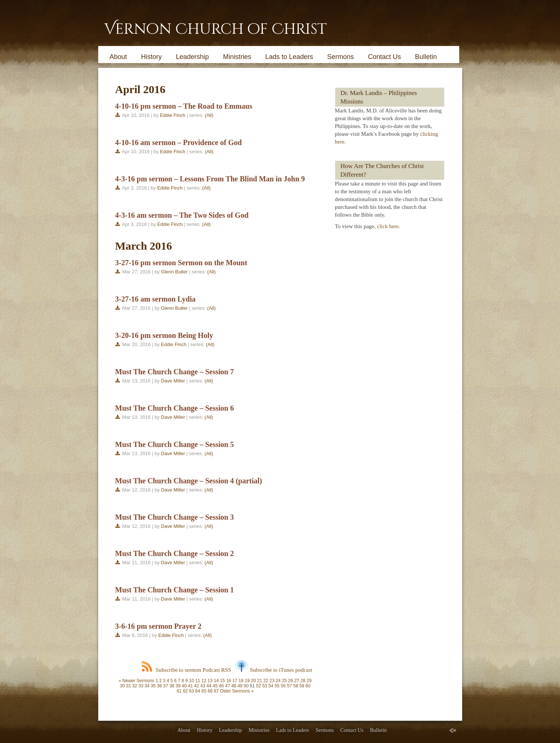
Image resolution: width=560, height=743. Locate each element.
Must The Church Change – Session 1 (175, 590)
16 (228, 681)
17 (235, 681)
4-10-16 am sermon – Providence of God (179, 142)
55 (277, 686)
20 (253, 681)
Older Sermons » (237, 691)
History (152, 57)
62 (185, 691)
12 (204, 681)
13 (210, 681)
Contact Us (385, 57)
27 (297, 681)
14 (216, 681)
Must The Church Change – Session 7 (175, 372)
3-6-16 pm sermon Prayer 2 (158, 626)
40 (184, 686)
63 (191, 691)
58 (296, 686)
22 (266, 681)
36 (159, 686)
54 (271, 686)
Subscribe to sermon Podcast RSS (186, 670)
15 (222, 681)
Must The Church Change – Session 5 (175, 444)
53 (264, 686)
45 (215, 686)
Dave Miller (173, 381)
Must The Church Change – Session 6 (175, 408)
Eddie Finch (173, 115)
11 (198, 681)
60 (308, 686)
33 (141, 686)
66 (210, 691)
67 (216, 691)
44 (209, 686)
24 (278, 681)
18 (241, 681)
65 (204, 691)
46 (221, 686)
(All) (209, 115)
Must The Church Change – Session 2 (175, 553)
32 (135, 686)
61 (179, 691)
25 (284, 681)
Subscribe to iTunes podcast (274, 670)
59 (302, 686)
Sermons (341, 57)
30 (122, 686)
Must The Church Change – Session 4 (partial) (189, 481)
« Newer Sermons (136, 681)
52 (259, 686)
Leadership (193, 57)
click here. (388, 226)
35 (153, 686)
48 (234, 686)
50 (246, 686)
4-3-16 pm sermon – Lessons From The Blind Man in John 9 (210, 179)
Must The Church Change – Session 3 (175, 517)
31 (128, 686)
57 (289, 686)
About (118, 57)
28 (303, 681)
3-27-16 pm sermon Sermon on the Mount (181, 263)
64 (198, 691)
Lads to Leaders (289, 57)
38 (172, 686)
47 (227, 686)
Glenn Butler (174, 272)
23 (272, 681)
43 (203, 686)
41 (190, 686)
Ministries (237, 57)
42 (197, 686)
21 (260, 681)
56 (283, 686)
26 (290, 681)
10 (191, 681)
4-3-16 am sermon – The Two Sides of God (182, 215)
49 (240, 686)
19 (247, 681)
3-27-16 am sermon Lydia (155, 299)
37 (165, 686)
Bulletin (426, 57)
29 (309, 681)
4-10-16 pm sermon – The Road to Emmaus (184, 106)
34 (147, 686)
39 (178, 686)
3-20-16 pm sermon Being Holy (164, 335)
